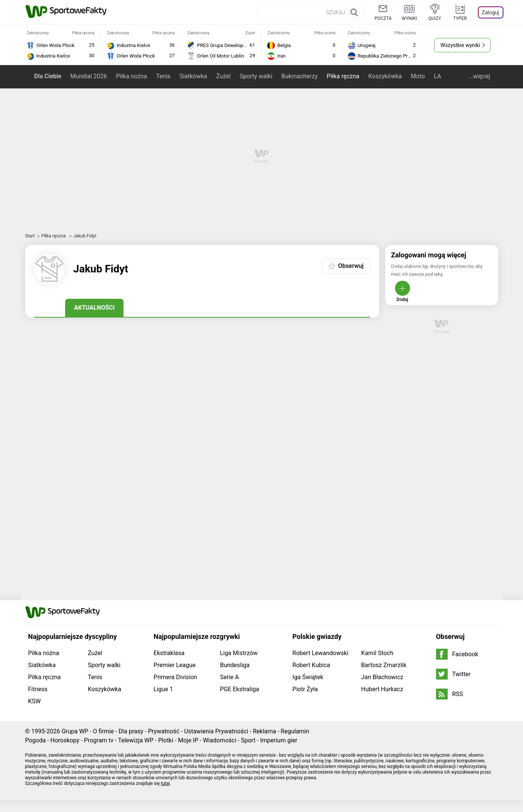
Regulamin (295, 731)
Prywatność (164, 731)
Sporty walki (256, 76)
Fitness (38, 689)
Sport (248, 740)
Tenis (163, 76)
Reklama (264, 731)
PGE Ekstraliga (239, 689)
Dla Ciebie (48, 76)
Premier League (175, 665)
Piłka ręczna (343, 76)
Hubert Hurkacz (382, 689)
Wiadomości (220, 740)
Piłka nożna (131, 76)
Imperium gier (279, 740)
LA (437, 76)
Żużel (223, 76)
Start (30, 236)
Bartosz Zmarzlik (384, 665)
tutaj (165, 783)
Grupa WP (75, 731)
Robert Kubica (311, 665)
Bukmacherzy (299, 76)
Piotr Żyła (305, 689)
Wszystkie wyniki (460, 45)
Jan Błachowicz (382, 677)
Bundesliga (235, 665)
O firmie (104, 731)
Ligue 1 (163, 689)
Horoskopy (65, 740)
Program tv (99, 740)
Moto (418, 76)
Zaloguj (490, 12)
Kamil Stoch (377, 653)
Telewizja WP (136, 740)
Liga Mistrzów (239, 653)
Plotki (166, 740)
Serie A (229, 677)
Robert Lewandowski (321, 653)
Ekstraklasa (169, 653)
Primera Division (175, 677)
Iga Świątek (308, 677)
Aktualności (95, 308)
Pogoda (36, 740)
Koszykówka (385, 76)
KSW (35, 701)
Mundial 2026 (89, 76)
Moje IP (188, 740)
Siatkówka (193, 76)
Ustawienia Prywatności (216, 731)
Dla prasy (131, 731)
